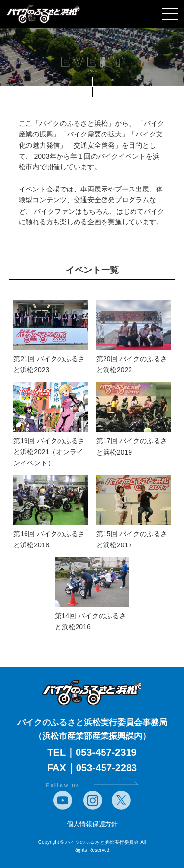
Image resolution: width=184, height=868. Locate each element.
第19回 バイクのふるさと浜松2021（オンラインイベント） (49, 452)
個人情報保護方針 (92, 824)
